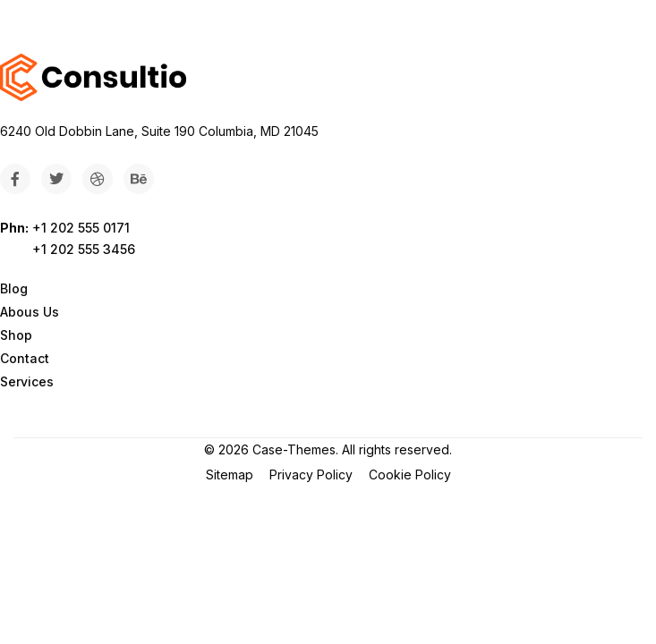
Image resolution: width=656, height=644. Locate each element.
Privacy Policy (311, 475)
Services (27, 381)
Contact (25, 358)
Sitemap (230, 475)
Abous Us (30, 312)
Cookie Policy (410, 475)
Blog (14, 288)
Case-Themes (294, 449)
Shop (16, 335)
